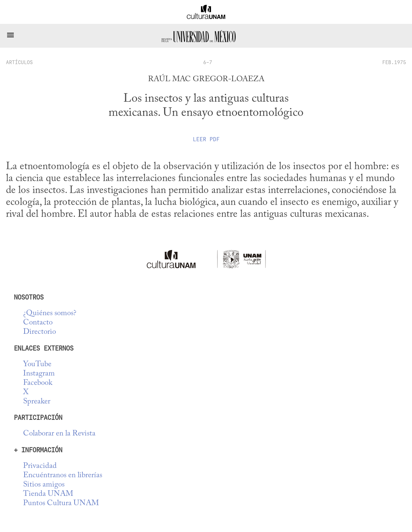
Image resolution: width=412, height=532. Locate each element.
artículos (19, 62)
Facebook (38, 383)
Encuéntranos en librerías (63, 476)
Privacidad (40, 466)
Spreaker (37, 402)
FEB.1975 (394, 62)
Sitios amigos (44, 485)
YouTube (37, 365)
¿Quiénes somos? (50, 313)
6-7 (208, 62)
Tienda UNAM (48, 494)
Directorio (40, 332)
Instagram (39, 374)
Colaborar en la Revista (59, 434)
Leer (206, 139)
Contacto (38, 323)
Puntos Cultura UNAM (61, 503)
